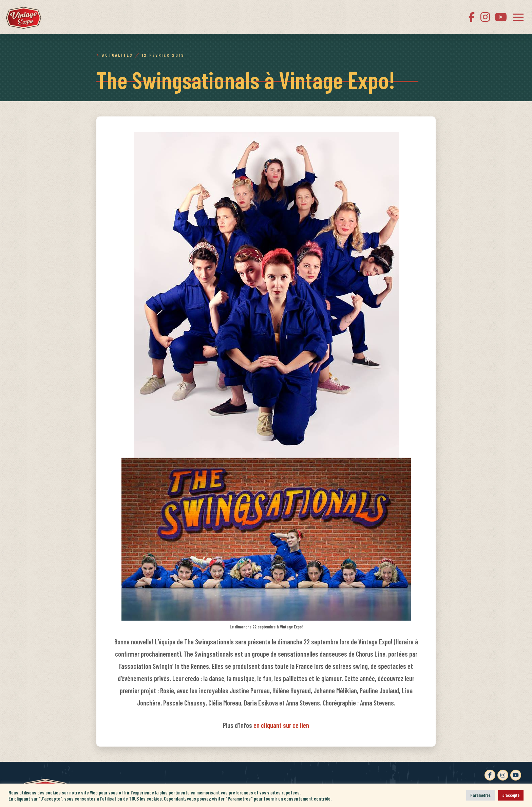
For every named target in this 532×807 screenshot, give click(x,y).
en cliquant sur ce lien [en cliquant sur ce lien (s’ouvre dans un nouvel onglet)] (281, 725)
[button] (518, 17)
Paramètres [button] (480, 795)
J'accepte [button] (511, 795)
